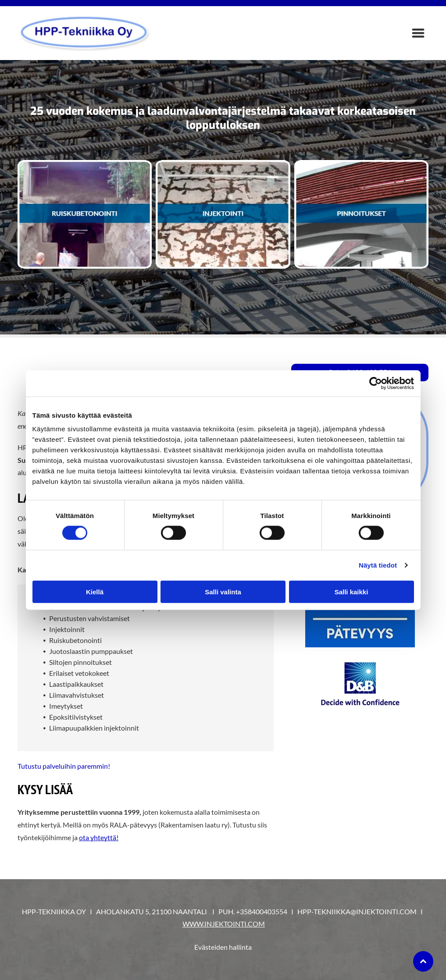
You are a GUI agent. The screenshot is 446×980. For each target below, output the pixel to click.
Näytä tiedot (378, 565)
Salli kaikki (351, 591)
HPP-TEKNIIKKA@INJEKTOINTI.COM (357, 911)
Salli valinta (223, 591)
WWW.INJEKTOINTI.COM (224, 924)
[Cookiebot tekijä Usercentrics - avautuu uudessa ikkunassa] (376, 383)
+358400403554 (262, 911)
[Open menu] (418, 33)
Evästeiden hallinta (223, 947)
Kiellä (95, 591)
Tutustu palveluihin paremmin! (64, 766)
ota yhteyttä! (99, 837)
